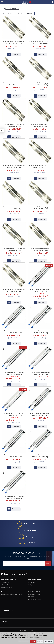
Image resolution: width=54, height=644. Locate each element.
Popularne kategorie (27, 610)
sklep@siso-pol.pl (7, 588)
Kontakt (4, 621)
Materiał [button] (30, 13)
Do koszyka (16, 54)
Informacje (27, 605)
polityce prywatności (37, 637)
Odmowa (40, 641)
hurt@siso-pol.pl (33, 585)
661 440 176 (5, 585)
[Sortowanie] (3, 13)
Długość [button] (11, 13)
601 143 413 (32, 582)
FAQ (27, 616)
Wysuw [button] (21, 13)
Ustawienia (49, 641)
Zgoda (33, 641)
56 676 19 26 (5, 582)
